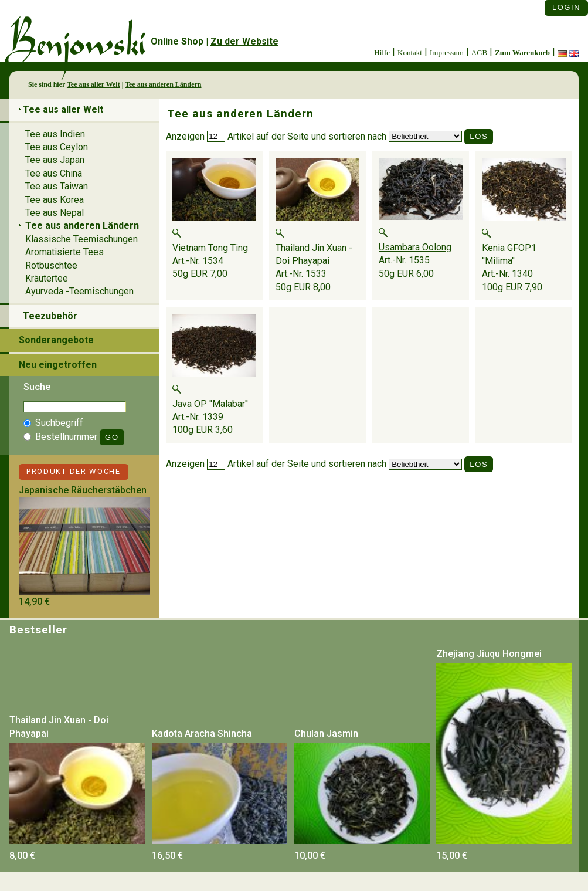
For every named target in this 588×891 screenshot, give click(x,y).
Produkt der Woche (74, 471)
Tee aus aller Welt (94, 84)
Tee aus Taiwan (57, 186)
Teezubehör (50, 316)
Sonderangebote (56, 340)
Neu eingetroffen (58, 365)
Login (566, 7)
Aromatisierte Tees (64, 252)
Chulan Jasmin (326, 734)
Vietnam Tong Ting (210, 248)
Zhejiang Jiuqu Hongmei (489, 654)
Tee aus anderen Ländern (163, 84)
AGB (479, 52)
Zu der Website (244, 41)
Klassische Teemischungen (81, 239)
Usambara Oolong (415, 247)
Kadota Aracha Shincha (202, 734)
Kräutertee (47, 278)
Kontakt (410, 52)
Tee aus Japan (55, 160)
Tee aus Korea (55, 200)
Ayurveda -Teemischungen (79, 291)
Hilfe (382, 52)
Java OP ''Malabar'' (210, 404)
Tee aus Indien (55, 134)
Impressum (447, 52)
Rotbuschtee (51, 265)
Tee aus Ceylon (57, 147)
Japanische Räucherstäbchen (83, 490)
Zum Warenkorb (522, 52)
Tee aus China (54, 173)
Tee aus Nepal (55, 213)
